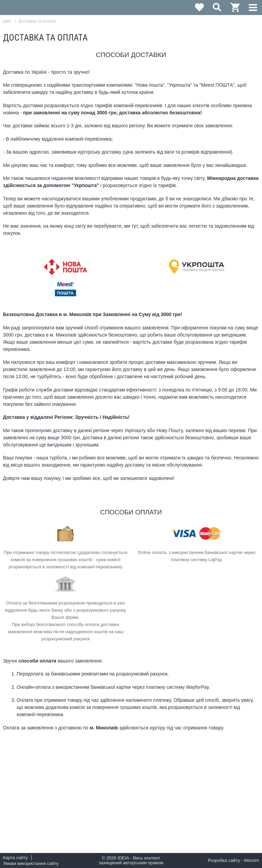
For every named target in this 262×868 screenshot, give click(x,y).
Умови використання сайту (31, 863)
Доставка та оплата (37, 21)
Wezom (251, 860)
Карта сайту (16, 858)
